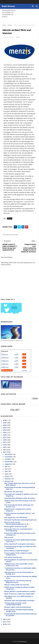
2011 (5, 622)
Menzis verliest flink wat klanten (17, 585)
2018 (5, 440)
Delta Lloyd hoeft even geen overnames (19, 544)
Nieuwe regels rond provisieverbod (17, 607)
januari (8, 481)
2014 (5, 450)
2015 (5, 447)
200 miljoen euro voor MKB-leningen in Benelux (19, 597)
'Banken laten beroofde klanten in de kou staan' (20, 502)
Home (4, 25)
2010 (5, 624)
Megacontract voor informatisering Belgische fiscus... (18, 582)
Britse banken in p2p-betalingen (16, 551)
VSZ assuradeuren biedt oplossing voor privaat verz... (19, 506)
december (9, 454)
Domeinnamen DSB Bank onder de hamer (20, 498)
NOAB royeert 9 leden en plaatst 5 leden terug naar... (19, 588)
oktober (8, 459)
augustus (9, 464)
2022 (5, 430)
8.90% (16, 354)
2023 (5, 428)
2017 (5, 442)
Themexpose (23, 641)
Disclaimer (25, 370)
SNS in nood (9, 537)
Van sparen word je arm (13, 557)
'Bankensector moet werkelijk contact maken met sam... (19, 565)
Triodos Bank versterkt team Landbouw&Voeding (15, 604)
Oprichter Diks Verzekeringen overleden (19, 601)
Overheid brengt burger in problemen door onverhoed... (20, 547)
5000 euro (5, 354)
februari (8, 479)
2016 (5, 445)
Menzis (10, 25)
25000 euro (5, 364)
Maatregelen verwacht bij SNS (16, 527)
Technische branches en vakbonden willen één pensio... (20, 569)
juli (6, 467)
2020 (5, 435)
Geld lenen (5, 351)
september (9, 462)
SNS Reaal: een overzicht (14, 492)
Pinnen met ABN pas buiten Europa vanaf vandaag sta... (20, 534)
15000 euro (5, 361)
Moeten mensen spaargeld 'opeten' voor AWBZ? (20, 514)
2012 (5, 619)
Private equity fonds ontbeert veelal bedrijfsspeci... (18, 554)
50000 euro (5, 367)
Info (24, 354)
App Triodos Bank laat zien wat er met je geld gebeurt (20, 484)
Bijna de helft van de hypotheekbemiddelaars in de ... (17, 523)
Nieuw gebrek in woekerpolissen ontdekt (20, 591)
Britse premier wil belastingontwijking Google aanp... (19, 611)
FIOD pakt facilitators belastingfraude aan (20, 520)
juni (6, 469)
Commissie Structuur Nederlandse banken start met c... (20, 541)
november (9, 457)
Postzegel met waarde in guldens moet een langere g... (21, 495)
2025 (5, 423)
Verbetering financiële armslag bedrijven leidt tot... (20, 488)
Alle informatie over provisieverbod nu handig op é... (19, 573)
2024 (5, 425)
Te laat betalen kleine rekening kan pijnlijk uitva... (21, 577)
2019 (5, 438)
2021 (5, 433)
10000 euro (5, 358)
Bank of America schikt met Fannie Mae (19, 594)
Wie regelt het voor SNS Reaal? (16, 517)
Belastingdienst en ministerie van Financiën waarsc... (21, 561)
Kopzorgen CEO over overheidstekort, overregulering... (19, 530)
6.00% (16, 358)
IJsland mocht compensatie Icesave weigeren (18, 510)
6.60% (16, 361)
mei (6, 471)
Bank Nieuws (8, 6)
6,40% (16, 364)
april (7, 474)
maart (7, 476)
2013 (5, 452)
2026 (5, 420)
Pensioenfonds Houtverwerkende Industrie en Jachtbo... (21, 615)
